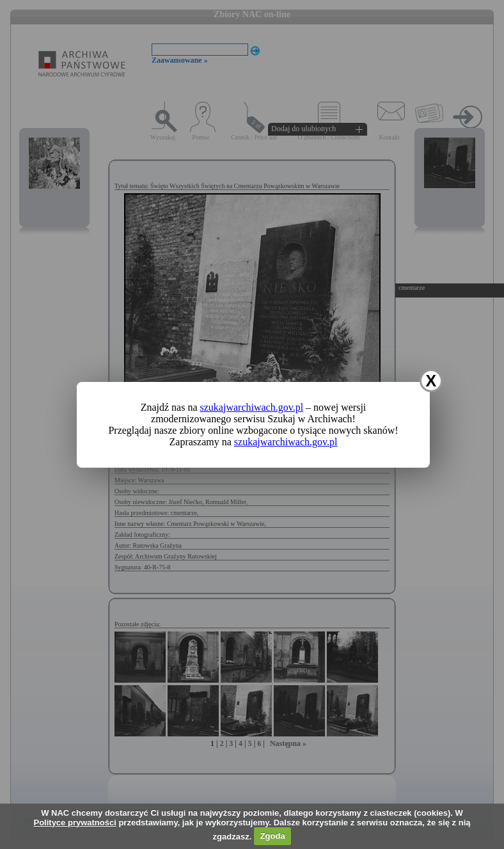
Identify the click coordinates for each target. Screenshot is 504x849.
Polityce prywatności (75, 822)
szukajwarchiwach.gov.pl (252, 407)
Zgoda (273, 836)
